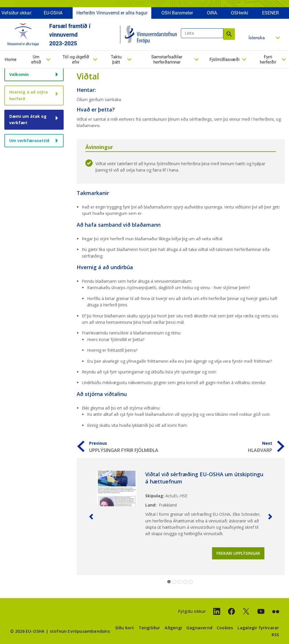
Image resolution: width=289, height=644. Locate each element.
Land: (151, 505)
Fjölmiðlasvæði (224, 60)
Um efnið (36, 60)
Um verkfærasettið (29, 140)
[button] (91, 516)
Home (11, 60)
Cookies (225, 628)
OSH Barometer (177, 14)
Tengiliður (149, 628)
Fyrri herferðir (268, 60)
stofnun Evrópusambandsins (80, 631)
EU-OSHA (53, 14)
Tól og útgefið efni (76, 60)
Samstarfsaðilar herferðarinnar (167, 60)
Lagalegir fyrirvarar (258, 628)
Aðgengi (173, 628)
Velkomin (19, 74)
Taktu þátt (116, 60)
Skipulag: (155, 496)
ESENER (270, 14)
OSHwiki (240, 14)
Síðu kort (125, 628)
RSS (275, 635)
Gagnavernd (199, 628)
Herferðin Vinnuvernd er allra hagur (112, 14)
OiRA (212, 14)
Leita (229, 35)
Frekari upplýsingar (238, 553)
